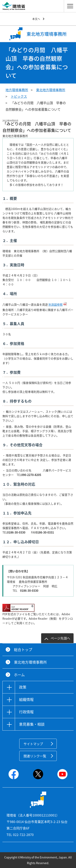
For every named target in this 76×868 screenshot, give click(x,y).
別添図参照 (56, 304)
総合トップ (23, 650)
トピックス (19, 96)
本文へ (36, 19)
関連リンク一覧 (35, 756)
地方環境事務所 (17, 90)
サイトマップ (33, 744)
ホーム (19, 675)
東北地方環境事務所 (51, 90)
